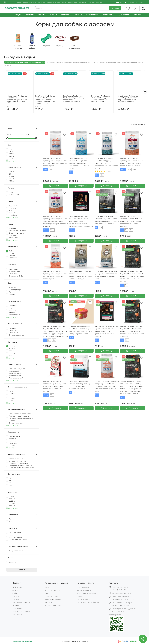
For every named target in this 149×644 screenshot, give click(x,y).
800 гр (123, 171)
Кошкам (42, 15)
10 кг (131, 231)
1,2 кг (52, 396)
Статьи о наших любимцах (88, 602)
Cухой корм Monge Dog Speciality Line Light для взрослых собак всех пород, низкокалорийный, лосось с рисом (80, 164)
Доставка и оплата (30, 2)
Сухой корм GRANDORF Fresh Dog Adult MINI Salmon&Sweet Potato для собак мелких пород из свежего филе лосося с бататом (132, 277)
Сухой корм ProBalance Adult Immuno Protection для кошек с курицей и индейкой (17, 100)
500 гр (46, 396)
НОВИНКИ (17, 587)
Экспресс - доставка (21, 611)
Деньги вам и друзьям (86, 593)
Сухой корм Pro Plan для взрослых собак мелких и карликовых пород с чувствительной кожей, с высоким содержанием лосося (81, 222)
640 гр (72, 283)
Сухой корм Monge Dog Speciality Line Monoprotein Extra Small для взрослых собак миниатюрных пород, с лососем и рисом (55, 222)
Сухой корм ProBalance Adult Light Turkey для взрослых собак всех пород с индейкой (131, 100)
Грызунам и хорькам (21, 602)
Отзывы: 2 (109, 172)
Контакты (42, 2)
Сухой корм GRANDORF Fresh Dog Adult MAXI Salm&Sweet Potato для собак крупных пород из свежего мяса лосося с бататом (132, 332)
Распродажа (18, 608)
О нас (19, 2)
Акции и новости (84, 590)
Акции (18, 15)
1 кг (96, 229)
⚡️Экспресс (124, 15)
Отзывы (137, 15)
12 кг (51, 171)
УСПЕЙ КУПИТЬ (93, 15)
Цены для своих (83, 587)
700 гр (72, 231)
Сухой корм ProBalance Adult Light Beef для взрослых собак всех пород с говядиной (102, 100)
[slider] (7, 139)
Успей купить (18, 614)
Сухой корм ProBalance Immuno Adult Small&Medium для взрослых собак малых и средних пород (45, 101)
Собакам (30, 15)
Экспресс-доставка (95, 2)
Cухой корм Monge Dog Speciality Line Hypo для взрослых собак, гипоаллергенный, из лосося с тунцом (106, 164)
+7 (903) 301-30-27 (120, 2)
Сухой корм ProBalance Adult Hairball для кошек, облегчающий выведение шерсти (74, 100)
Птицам (78, 15)
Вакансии (83, 2)
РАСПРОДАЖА (109, 15)
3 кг (101, 229)
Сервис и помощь (53, 2)
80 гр (71, 339)
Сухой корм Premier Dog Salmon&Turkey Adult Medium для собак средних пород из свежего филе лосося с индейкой (131, 222)
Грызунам (66, 15)
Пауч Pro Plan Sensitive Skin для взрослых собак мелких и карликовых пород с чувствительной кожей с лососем (107, 332)
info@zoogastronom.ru (121, 593)
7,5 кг (135, 171)
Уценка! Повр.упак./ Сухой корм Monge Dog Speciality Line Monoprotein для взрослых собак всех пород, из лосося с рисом (107, 387)
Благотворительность (69, 2)
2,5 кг (46, 171)
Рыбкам (53, 15)
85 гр (97, 341)
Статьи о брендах (84, 599)
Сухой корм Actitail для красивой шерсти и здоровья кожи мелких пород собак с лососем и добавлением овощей (55, 387)
